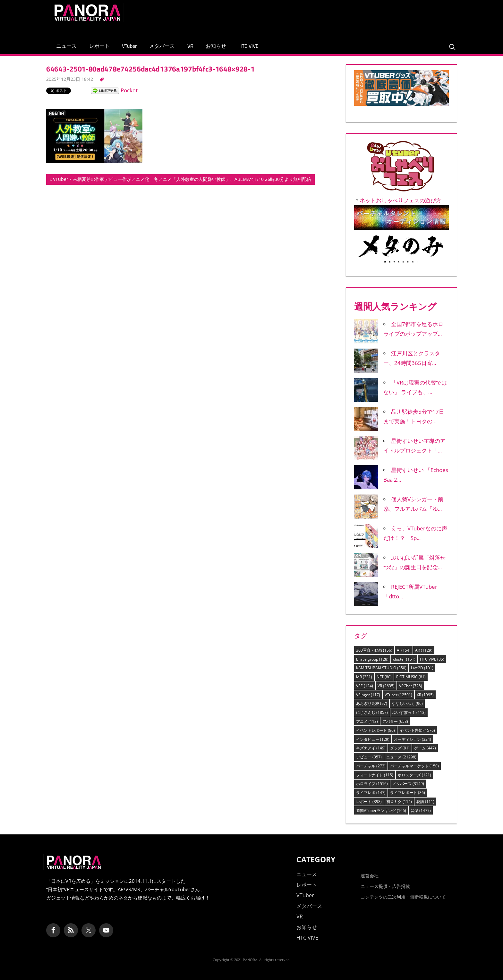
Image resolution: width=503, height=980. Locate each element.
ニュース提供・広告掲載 (385, 886)
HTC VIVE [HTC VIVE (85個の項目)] (432, 659)
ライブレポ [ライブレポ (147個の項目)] (371, 793)
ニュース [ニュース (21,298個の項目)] (401, 757)
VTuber (129, 46)
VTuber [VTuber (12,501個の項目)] (398, 695)
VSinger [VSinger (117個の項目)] (368, 695)
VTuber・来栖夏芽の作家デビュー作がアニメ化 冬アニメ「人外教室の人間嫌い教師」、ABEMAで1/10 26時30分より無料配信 (182, 180)
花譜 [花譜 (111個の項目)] (425, 802)
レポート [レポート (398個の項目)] (369, 802)
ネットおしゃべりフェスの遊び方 (401, 200)
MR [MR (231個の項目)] (364, 677)
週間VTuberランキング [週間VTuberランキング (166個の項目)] (381, 811)
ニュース (66, 46)
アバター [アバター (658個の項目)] (395, 721)
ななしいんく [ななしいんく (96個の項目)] (407, 703)
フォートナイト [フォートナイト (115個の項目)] (375, 775)
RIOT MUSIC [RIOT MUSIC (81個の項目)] (411, 677)
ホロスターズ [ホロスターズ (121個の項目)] (414, 775)
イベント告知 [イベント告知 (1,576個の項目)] (417, 730)
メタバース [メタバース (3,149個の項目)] (408, 784)
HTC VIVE (248, 46)
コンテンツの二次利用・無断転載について (403, 897)
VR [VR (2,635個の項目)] (386, 686)
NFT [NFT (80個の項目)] (384, 677)
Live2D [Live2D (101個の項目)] (422, 668)
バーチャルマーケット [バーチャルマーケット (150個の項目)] (414, 766)
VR (190, 46)
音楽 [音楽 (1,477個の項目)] (421, 811)
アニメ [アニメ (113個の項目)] (367, 721)
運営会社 (370, 876)
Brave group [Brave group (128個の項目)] (372, 659)
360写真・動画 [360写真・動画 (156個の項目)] (374, 650)
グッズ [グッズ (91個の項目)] (400, 748)
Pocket (129, 90)
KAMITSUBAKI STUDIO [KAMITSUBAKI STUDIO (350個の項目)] (381, 668)
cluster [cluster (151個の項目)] (404, 659)
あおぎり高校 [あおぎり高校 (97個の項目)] (372, 703)
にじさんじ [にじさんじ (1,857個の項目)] (372, 712)
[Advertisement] (336, 17)
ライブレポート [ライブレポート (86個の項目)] (408, 793)
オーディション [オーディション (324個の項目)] (413, 739)
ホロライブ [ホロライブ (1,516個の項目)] (372, 784)
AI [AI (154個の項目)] (404, 650)
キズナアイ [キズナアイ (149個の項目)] (371, 748)
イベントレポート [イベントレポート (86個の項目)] (375, 730)
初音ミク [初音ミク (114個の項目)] (399, 802)
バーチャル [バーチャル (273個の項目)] (371, 766)
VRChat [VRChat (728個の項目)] (411, 686)
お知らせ (216, 46)
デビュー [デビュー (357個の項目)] (369, 757)
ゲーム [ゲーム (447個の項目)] (425, 748)
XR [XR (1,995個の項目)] (425, 695)
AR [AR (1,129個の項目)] (424, 650)
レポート (99, 46)
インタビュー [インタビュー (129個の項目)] (373, 739)
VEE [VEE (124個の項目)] (365, 686)
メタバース (162, 46)
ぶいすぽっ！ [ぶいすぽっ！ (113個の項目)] (409, 712)
